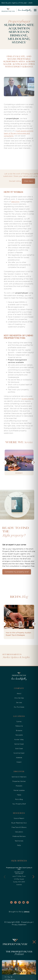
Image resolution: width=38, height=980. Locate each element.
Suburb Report (19, 818)
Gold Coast (19, 749)
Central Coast (19, 744)
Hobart (19, 762)
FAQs (19, 845)
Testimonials (19, 841)
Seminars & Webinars (19, 777)
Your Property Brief (19, 804)
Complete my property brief (17, 572)
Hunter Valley (19, 739)
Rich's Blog (19, 799)
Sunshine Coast (19, 753)
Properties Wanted (19, 781)
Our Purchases (19, 707)
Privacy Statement (19, 925)
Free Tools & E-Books (19, 827)
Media (19, 795)
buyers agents (27, 399)
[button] (33, 877)
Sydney (19, 721)
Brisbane (19, 730)
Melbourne (19, 726)
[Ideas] (27, 912)
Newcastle (19, 735)
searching (15, 202)
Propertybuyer (27, 922)
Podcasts (19, 786)
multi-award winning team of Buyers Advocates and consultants (19, 133)
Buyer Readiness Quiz (19, 823)
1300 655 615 (19, 874)
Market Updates (19, 790)
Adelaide (19, 758)
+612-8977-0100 (19, 872)
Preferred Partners (19, 836)
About (19, 693)
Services (19, 702)
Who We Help (19, 698)
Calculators (19, 832)
